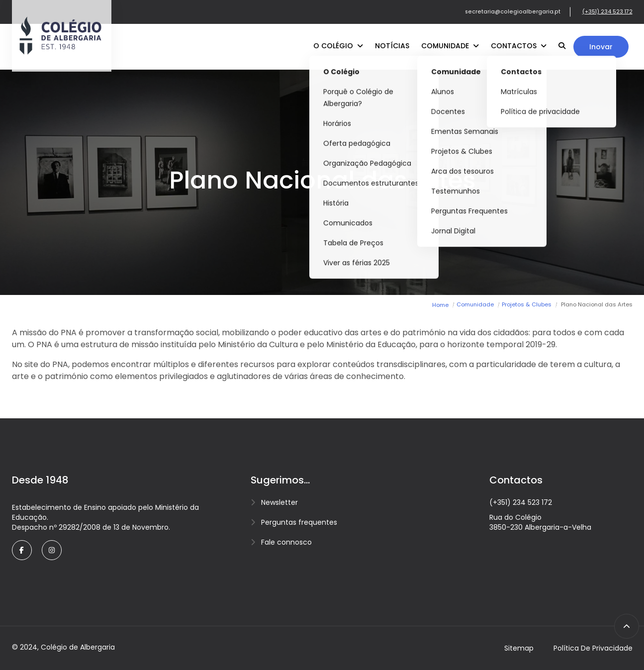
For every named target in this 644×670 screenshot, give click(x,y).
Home (440, 305)
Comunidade (450, 46)
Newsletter (279, 502)
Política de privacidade (593, 648)
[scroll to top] (627, 626)
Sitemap (519, 648)
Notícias (392, 46)
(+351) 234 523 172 (607, 12)
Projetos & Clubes (527, 304)
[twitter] (52, 550)
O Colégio (338, 46)
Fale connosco (286, 542)
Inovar (601, 47)
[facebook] (22, 550)
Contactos (519, 46)
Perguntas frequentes (299, 522)
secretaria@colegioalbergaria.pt (513, 12)
